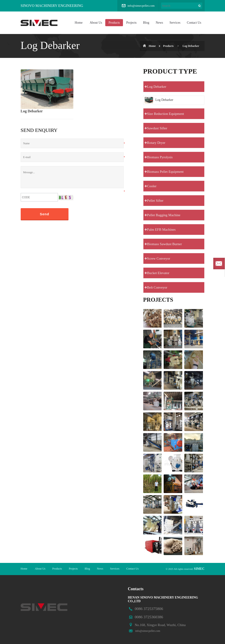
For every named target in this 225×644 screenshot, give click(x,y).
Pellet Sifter (155, 201)
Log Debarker (191, 46)
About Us (96, 23)
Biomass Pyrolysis (160, 157)
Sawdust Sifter (157, 128)
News (159, 23)
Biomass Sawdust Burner (165, 244)
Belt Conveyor (157, 287)
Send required (219, 264)
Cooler (152, 186)
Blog (146, 23)
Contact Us (194, 23)
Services (175, 23)
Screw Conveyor (159, 258)
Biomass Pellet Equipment (165, 172)
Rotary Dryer (156, 143)
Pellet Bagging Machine (164, 215)
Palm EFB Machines (161, 230)
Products (114, 23)
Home (79, 23)
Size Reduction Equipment (166, 114)
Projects (131, 23)
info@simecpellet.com (141, 6)
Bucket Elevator (158, 273)
